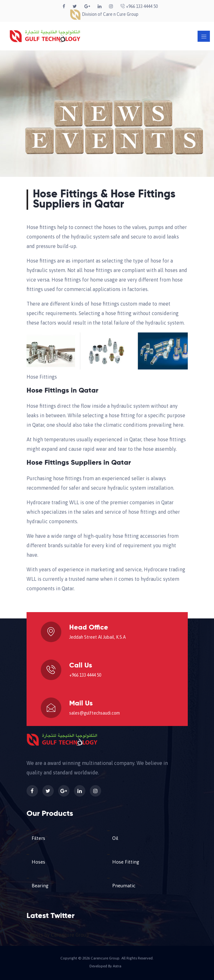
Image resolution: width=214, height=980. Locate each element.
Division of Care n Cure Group (104, 14)
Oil (115, 838)
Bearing (40, 886)
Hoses (38, 862)
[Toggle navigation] (204, 36)
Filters (38, 838)
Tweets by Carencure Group (58, 935)
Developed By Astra (105, 966)
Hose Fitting (126, 862)
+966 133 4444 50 (139, 6)
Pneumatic (124, 886)
